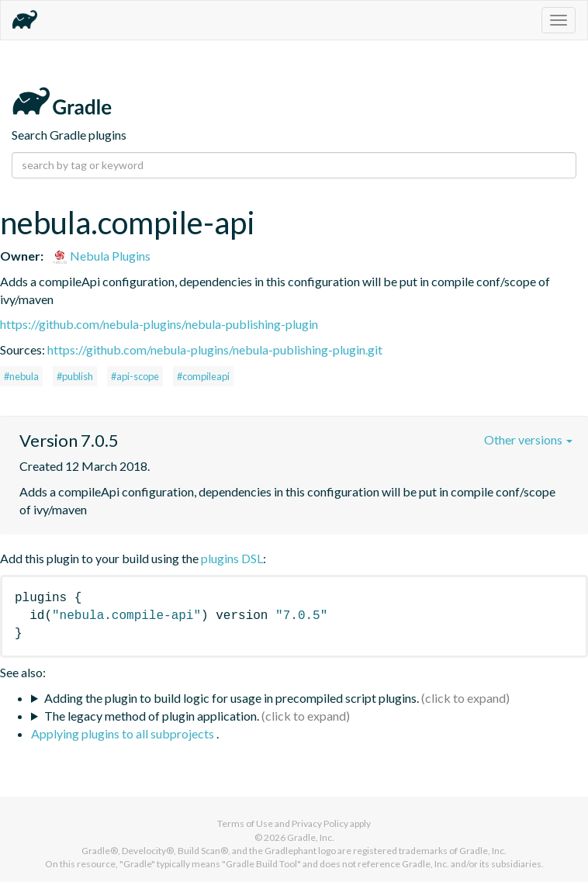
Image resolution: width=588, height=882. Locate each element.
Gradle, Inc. (311, 837)
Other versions (528, 439)
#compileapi (203, 376)
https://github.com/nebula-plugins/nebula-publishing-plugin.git (215, 349)
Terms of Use (245, 823)
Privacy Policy (320, 823)
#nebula (21, 376)
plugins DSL (232, 558)
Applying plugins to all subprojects (124, 733)
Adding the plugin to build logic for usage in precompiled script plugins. (232, 698)
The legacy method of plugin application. (152, 716)
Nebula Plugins (101, 256)
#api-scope (135, 376)
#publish (75, 376)
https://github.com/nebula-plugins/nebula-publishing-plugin (159, 324)
